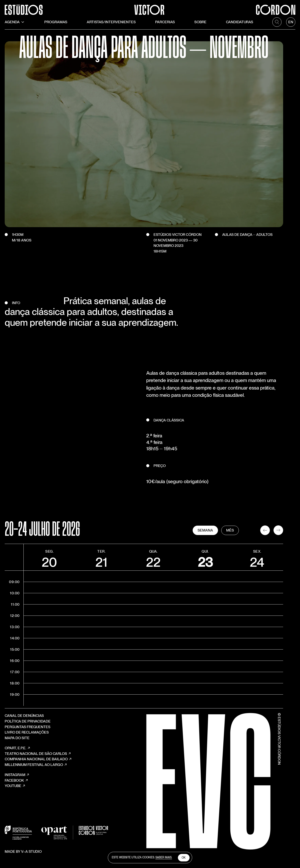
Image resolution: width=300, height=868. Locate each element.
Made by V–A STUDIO (23, 862)
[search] (277, 22)
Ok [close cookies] (184, 858)
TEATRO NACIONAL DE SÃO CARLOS (38, 762)
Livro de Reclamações (27, 741)
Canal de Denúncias (24, 725)
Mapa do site (17, 747)
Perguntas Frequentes (28, 736)
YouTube (15, 795)
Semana (217, 539)
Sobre (200, 22)
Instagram (17, 784)
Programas (56, 22)
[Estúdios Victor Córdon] (150, 7)
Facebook (17, 789)
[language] (291, 22)
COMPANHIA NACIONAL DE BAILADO (38, 768)
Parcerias (165, 22)
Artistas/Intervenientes (111, 22)
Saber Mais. (164, 857)
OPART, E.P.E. (18, 757)
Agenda (15, 22)
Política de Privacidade (28, 730)
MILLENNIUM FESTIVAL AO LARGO (36, 773)
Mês (242, 539)
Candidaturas (240, 22)
